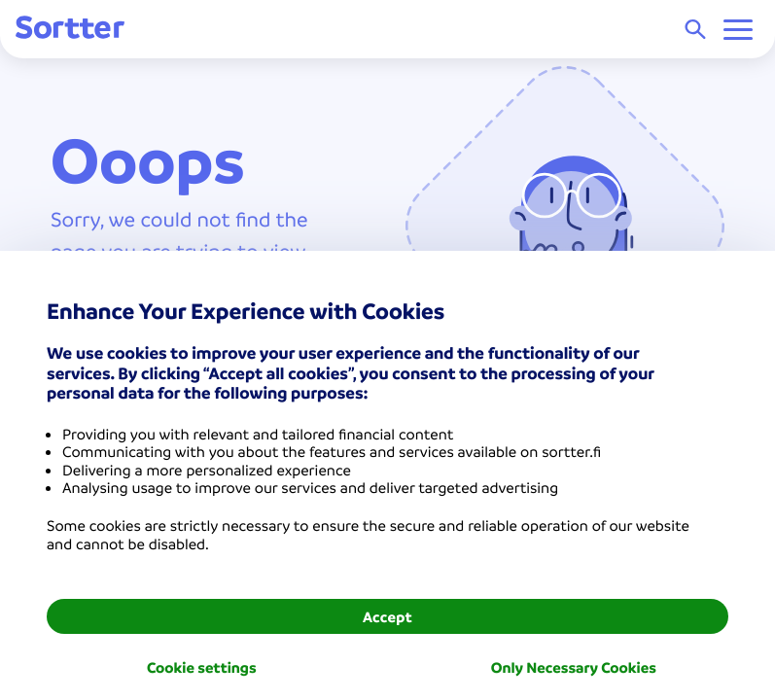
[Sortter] (70, 29)
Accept (387, 616)
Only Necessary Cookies (574, 667)
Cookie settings (202, 667)
